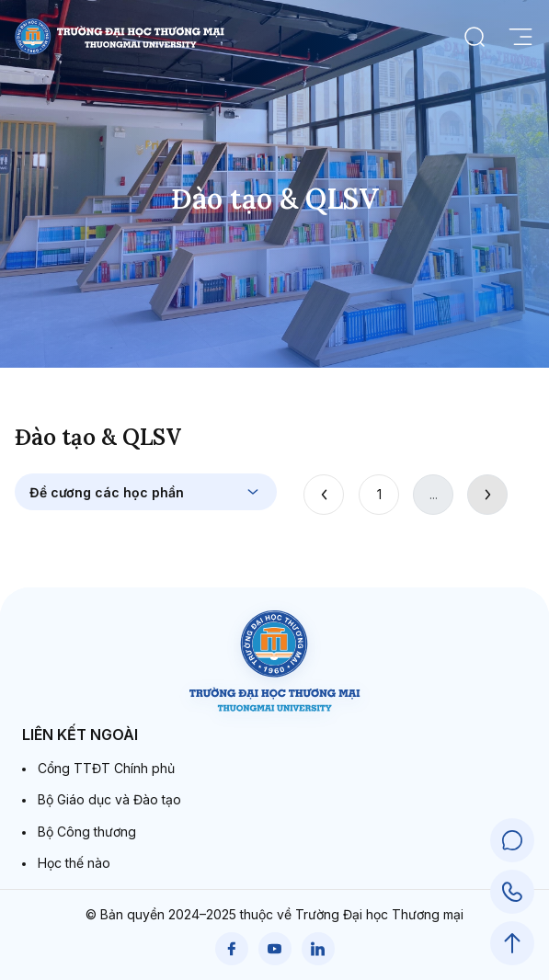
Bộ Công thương (87, 832)
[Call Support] (512, 892)
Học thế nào (74, 863)
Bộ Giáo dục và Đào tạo (109, 799)
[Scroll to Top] (512, 943)
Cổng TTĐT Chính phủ (106, 768)
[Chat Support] (512, 840)
